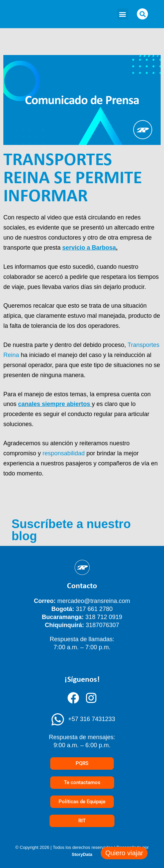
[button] (123, 14)
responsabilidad (64, 453)
